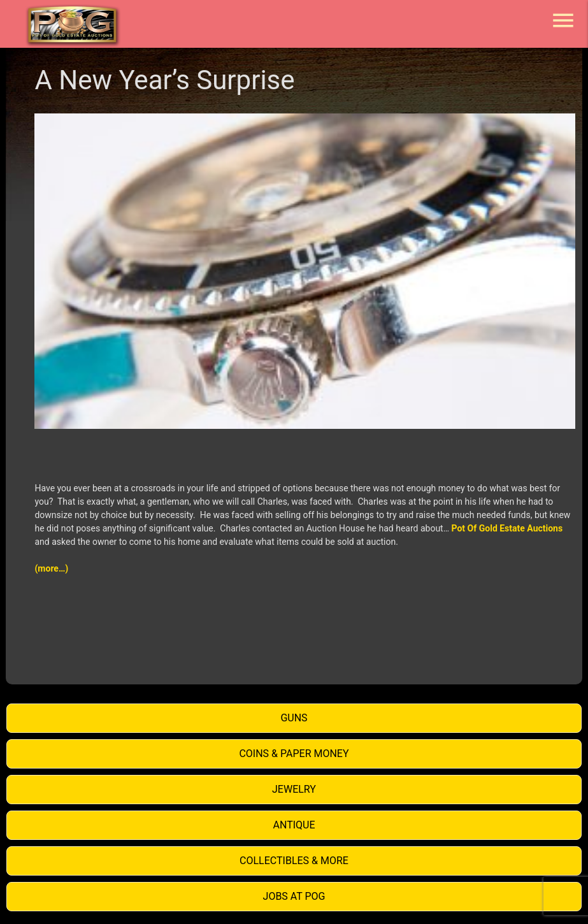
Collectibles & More (294, 861)
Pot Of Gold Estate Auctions (507, 528)
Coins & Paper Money (294, 754)
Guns (294, 718)
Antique (294, 825)
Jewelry (294, 789)
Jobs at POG (294, 896)
